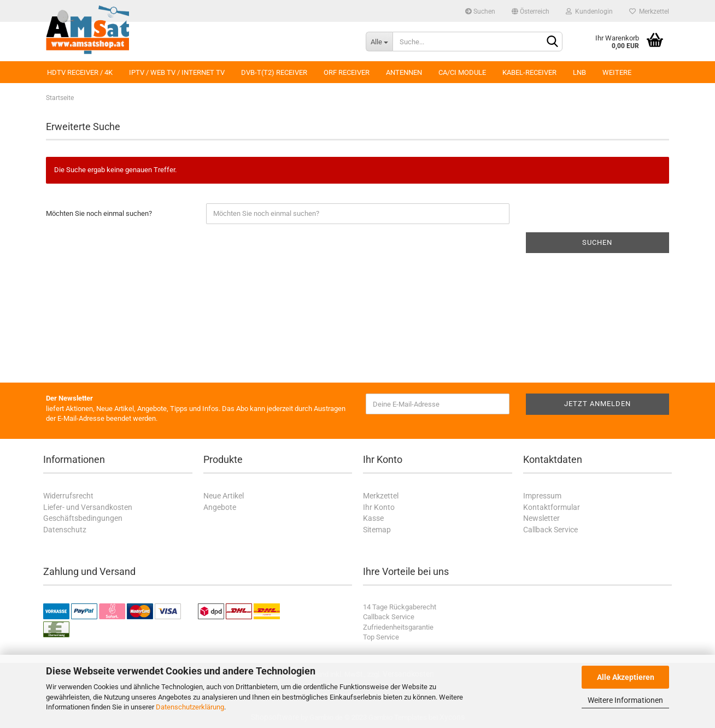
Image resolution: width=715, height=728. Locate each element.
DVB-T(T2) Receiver (274, 72)
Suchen (480, 11)
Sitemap (377, 530)
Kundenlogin (589, 11)
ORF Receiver (347, 72)
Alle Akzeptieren (626, 677)
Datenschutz (65, 530)
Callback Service (550, 530)
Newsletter (541, 518)
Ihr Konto (379, 507)
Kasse (373, 518)
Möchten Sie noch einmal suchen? (99, 213)
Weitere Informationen (625, 700)
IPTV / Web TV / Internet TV (177, 72)
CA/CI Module (462, 72)
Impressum (542, 496)
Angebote (220, 507)
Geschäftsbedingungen (83, 518)
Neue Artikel (224, 496)
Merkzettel (649, 11)
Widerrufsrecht (68, 496)
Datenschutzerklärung (190, 707)
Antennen (404, 72)
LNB (579, 72)
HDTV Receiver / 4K (80, 72)
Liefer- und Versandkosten (88, 507)
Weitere (617, 72)
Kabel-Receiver (529, 72)
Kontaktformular (552, 507)
